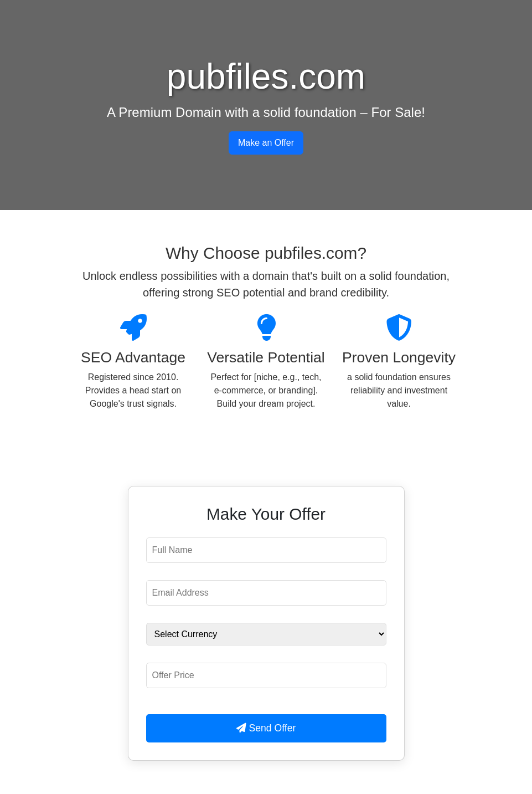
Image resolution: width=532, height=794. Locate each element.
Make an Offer (266, 143)
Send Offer (266, 728)
